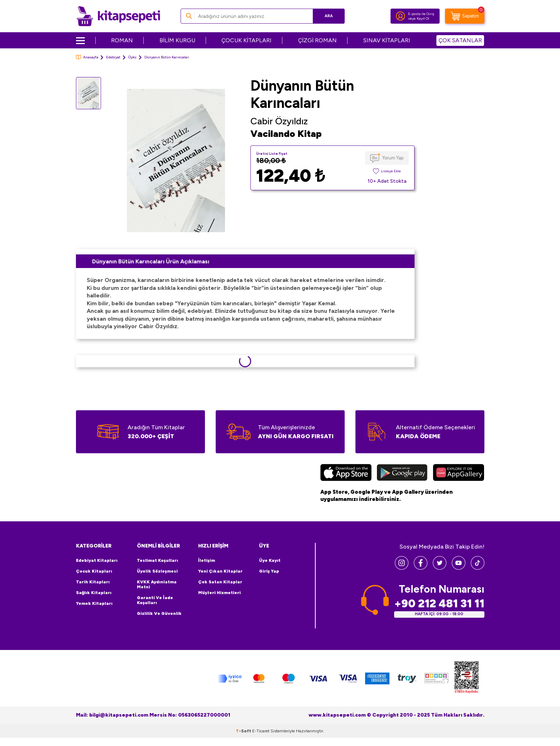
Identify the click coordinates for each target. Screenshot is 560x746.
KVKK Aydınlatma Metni (157, 584)
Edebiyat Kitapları (97, 560)
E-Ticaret (261, 731)
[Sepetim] (465, 16)
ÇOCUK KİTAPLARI (247, 40)
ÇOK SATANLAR (460, 40)
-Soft (244, 731)
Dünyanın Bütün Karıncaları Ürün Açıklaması (151, 261)
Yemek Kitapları (94, 603)
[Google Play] (402, 473)
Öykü (132, 57)
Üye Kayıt (270, 560)
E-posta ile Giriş (421, 14)
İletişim (207, 560)
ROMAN (122, 40)
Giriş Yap (269, 571)
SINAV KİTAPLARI (387, 40)
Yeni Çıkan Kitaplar (220, 571)
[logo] (118, 16)
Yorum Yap (393, 158)
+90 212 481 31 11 (439, 604)
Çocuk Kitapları (94, 571)
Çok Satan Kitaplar (220, 582)
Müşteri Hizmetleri (219, 593)
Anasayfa (87, 57)
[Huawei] (458, 473)
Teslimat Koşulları (157, 560)
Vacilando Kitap (286, 134)
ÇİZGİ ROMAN (317, 40)
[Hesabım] (401, 16)
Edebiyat (113, 57)
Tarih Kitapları (93, 582)
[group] (176, 160)
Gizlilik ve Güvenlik (159, 613)
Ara (329, 16)
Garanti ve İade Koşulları (155, 600)
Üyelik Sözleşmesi (157, 571)
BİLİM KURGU (177, 40)
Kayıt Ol (423, 18)
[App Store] (346, 473)
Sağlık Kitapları (94, 593)
